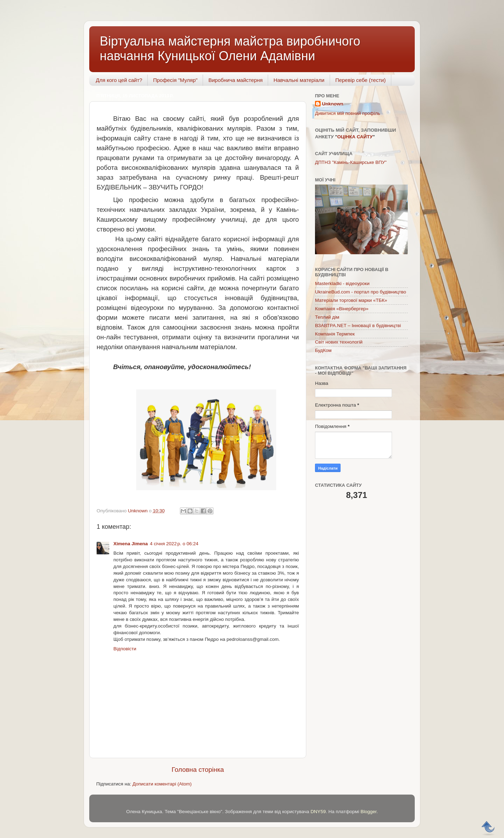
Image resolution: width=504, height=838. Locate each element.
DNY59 (318, 812)
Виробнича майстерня (235, 80)
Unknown (333, 104)
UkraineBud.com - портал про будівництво (360, 292)
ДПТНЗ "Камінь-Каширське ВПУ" (351, 162)
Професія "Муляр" (175, 80)
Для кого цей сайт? (119, 80)
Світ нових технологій (339, 342)
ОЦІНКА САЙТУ (355, 137)
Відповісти (125, 649)
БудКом (323, 350)
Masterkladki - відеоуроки (342, 283)
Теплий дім (327, 317)
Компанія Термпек (335, 334)
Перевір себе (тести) (360, 80)
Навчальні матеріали (299, 80)
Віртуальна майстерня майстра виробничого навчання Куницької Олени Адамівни (230, 49)
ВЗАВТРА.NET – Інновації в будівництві (358, 325)
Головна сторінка (198, 770)
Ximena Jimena (131, 544)
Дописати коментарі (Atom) (162, 784)
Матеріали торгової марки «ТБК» (351, 300)
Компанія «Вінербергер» (342, 309)
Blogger (369, 812)
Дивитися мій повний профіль (348, 113)
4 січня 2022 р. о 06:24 (174, 544)
